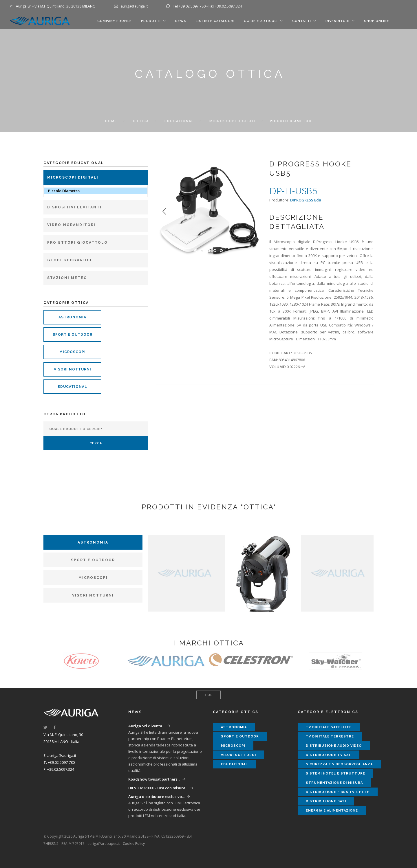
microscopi (73, 352)
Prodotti (151, 21)
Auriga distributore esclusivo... (156, 797)
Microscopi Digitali (233, 121)
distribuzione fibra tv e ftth (338, 792)
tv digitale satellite (329, 727)
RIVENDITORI (338, 21)
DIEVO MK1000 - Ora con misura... (158, 788)
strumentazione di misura (334, 783)
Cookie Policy (134, 844)
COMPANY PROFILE (115, 21)
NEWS (181, 21)
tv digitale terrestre (330, 736)
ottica (141, 121)
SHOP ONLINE (377, 21)
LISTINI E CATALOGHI (215, 21)
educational (72, 387)
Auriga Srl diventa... (147, 726)
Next (253, 212)
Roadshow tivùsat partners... (154, 779)
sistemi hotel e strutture (335, 774)
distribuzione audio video (334, 746)
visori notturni (73, 369)
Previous (164, 212)
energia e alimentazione (332, 811)
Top (209, 695)
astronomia (72, 317)
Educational (179, 121)
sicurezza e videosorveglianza (339, 764)
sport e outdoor (73, 335)
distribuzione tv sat (329, 755)
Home (111, 121)
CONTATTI (302, 21)
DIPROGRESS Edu (306, 200)
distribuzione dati (326, 801)
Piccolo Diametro (64, 191)
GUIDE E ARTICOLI (261, 21)
